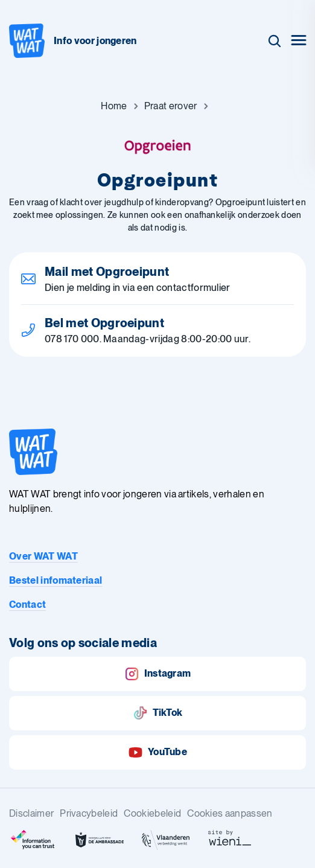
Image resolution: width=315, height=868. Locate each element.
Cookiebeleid (152, 813)
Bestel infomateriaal (56, 580)
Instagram (158, 674)
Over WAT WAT (43, 556)
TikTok (158, 713)
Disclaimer (31, 813)
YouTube (157, 752)
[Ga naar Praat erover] (171, 106)
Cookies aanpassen (230, 813)
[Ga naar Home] (114, 106)
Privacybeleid (89, 813)
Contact (27, 605)
